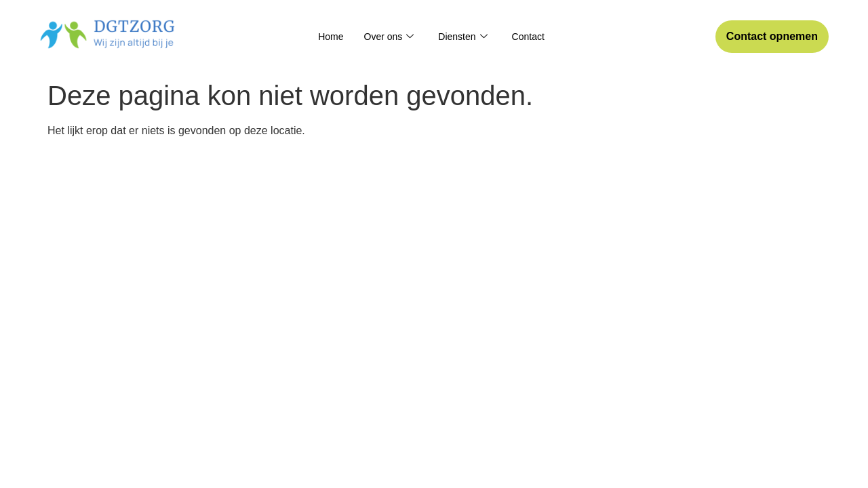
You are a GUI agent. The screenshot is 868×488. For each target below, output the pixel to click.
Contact (528, 37)
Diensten (462, 37)
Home (331, 37)
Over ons (389, 37)
